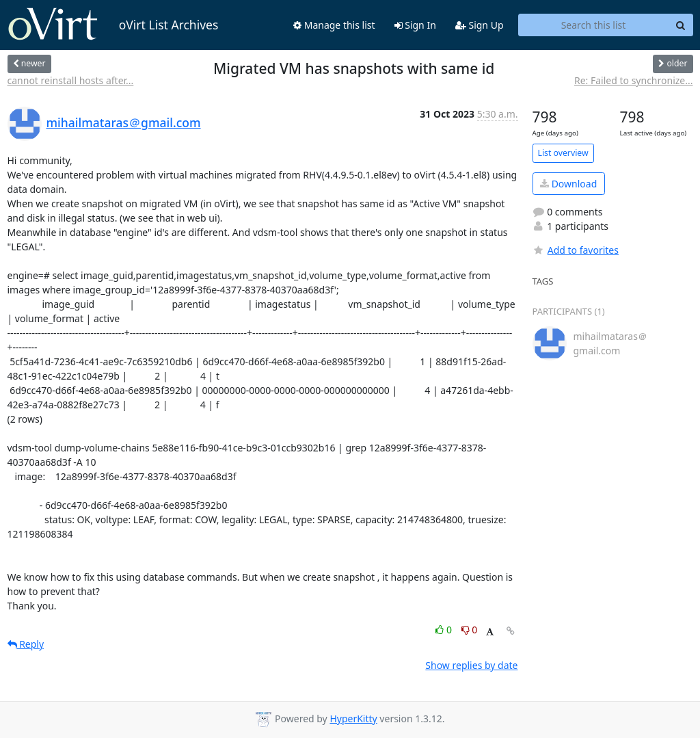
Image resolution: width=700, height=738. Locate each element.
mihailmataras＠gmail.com (124, 122)
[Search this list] (594, 25)
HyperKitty (353, 719)
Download (568, 184)
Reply (26, 644)
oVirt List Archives (113, 25)
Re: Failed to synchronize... (634, 80)
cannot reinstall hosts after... (71, 80)
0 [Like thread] (445, 630)
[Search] (681, 25)
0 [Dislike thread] (470, 630)
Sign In (415, 25)
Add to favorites (576, 250)
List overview (563, 153)
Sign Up (480, 25)
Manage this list (334, 25)
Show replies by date (471, 665)
